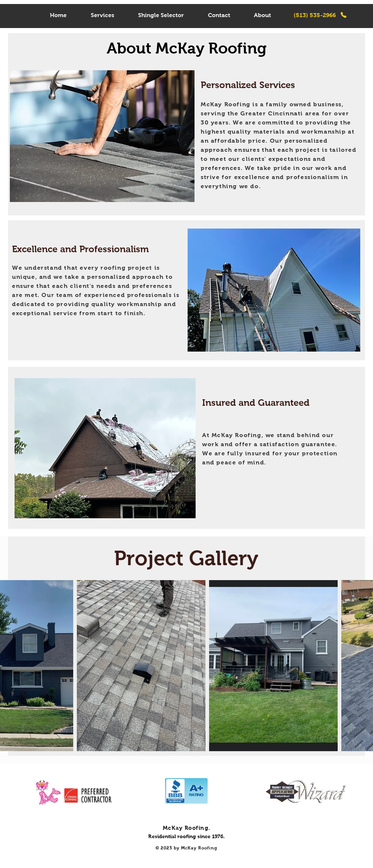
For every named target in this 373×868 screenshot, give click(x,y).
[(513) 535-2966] (320, 15)
